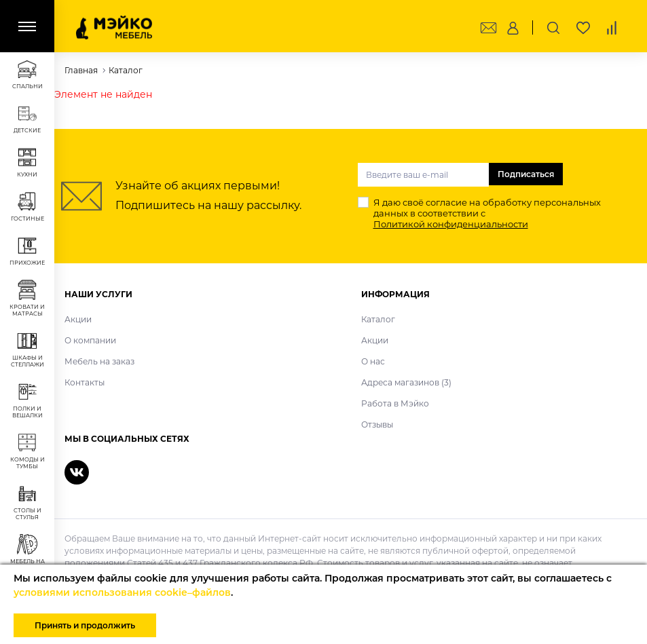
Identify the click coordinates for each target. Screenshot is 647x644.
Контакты (85, 382)
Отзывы (377, 424)
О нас (373, 361)
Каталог (378, 319)
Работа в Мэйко (395, 403)
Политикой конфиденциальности (451, 224)
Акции (78, 319)
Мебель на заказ (99, 361)
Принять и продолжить (85, 625)
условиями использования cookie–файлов (122, 592)
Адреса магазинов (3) (406, 382)
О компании (90, 340)
